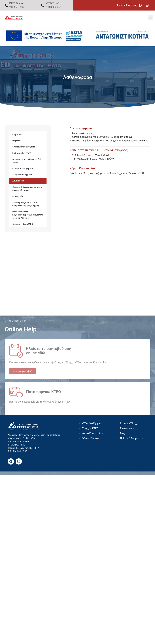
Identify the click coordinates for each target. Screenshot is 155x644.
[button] (151, 18)
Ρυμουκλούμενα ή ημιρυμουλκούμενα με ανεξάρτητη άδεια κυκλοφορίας (28, 215)
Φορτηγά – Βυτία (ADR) (23, 224)
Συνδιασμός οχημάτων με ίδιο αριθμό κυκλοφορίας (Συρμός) (26, 204)
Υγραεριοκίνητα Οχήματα (24, 147)
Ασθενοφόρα (18, 181)
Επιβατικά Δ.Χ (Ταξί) (22, 153)
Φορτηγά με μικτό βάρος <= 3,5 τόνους (26, 161)
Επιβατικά (17, 134)
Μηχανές (16, 141)
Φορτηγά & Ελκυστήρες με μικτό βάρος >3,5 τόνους (27, 189)
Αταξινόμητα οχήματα (22, 175)
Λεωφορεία (18, 196)
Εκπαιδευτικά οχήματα (23, 168)
